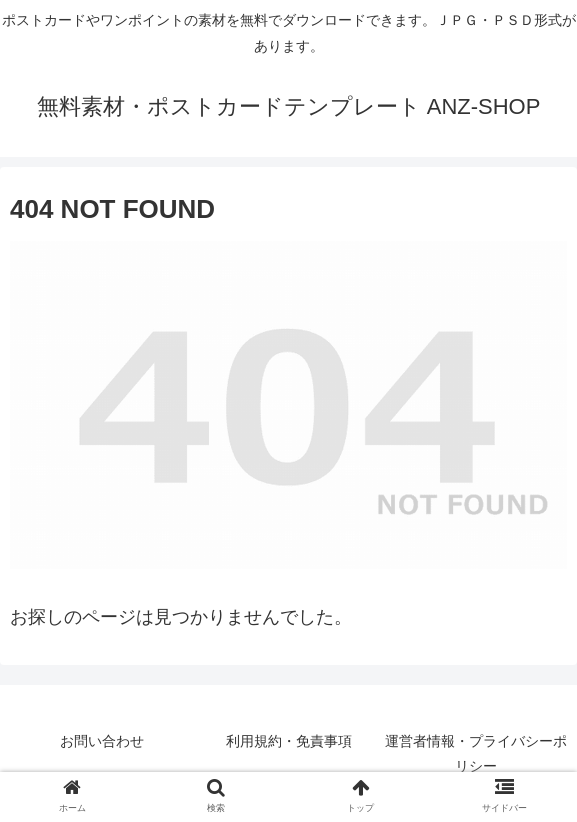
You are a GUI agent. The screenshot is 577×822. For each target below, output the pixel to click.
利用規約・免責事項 (289, 741)
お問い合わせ (102, 741)
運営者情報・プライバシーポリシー (476, 753)
